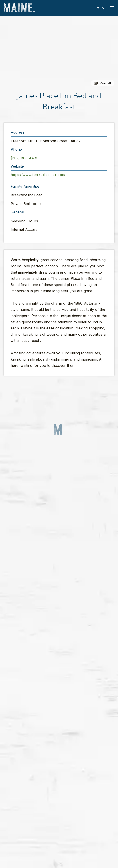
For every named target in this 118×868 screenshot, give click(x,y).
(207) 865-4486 (24, 158)
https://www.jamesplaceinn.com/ (38, 175)
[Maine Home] (19, 8)
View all (105, 83)
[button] (59, 53)
